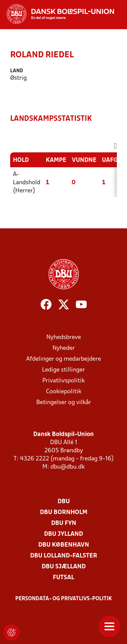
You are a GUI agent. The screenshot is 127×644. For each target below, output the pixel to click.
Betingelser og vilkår (64, 403)
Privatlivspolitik (63, 381)
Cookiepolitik (64, 392)
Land (17, 71)
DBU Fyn (64, 523)
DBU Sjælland (64, 567)
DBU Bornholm (64, 513)
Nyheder (64, 348)
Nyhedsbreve (64, 337)
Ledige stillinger (63, 370)
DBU (64, 502)
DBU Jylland (63, 534)
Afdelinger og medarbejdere (63, 359)
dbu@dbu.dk (68, 467)
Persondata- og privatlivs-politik (64, 599)
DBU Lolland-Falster (64, 556)
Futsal (63, 578)
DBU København (64, 545)
